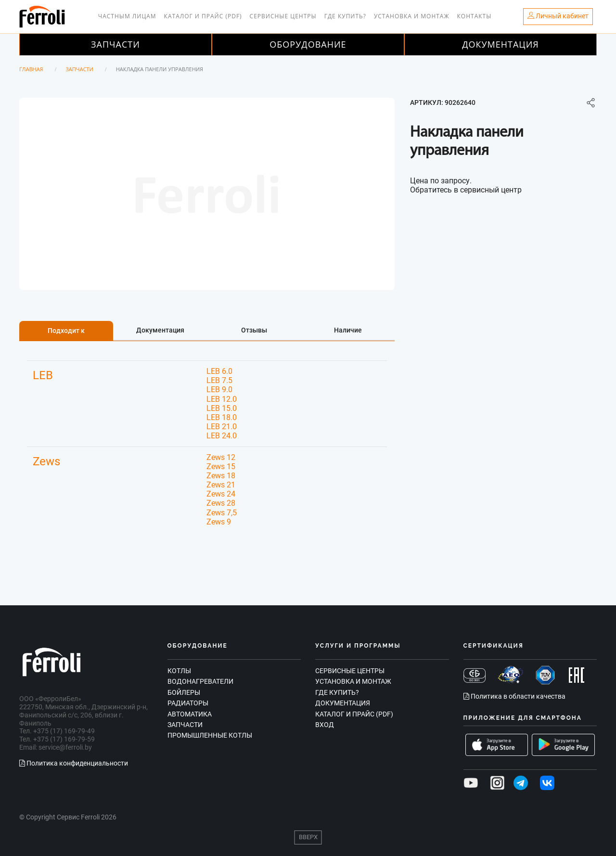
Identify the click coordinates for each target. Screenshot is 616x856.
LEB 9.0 (219, 390)
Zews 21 (221, 485)
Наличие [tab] (348, 330)
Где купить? (345, 16)
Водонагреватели (200, 681)
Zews (46, 461)
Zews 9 (219, 522)
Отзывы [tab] (254, 330)
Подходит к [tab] (66, 331)
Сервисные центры (283, 16)
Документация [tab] (160, 330)
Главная (31, 69)
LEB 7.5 (219, 380)
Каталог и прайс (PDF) (203, 16)
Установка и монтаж (412, 16)
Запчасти (115, 44)
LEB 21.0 (222, 427)
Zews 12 (221, 457)
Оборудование (308, 44)
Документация (500, 44)
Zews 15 (221, 466)
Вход (325, 725)
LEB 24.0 (222, 436)
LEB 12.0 (222, 399)
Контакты (475, 16)
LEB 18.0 (222, 417)
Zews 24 (221, 494)
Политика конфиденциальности (74, 763)
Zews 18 (221, 476)
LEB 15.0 (222, 408)
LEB (43, 375)
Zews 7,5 (222, 513)
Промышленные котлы (210, 735)
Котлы (179, 671)
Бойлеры (184, 692)
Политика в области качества (514, 696)
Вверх (308, 837)
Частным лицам (127, 16)
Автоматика (190, 714)
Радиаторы (188, 703)
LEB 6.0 (219, 371)
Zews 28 (221, 503)
